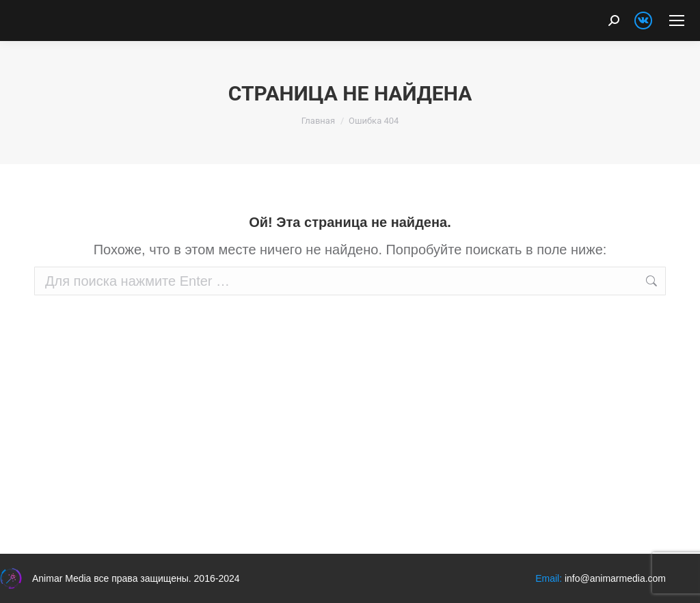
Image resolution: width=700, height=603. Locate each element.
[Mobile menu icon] (677, 21)
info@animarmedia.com (615, 578)
